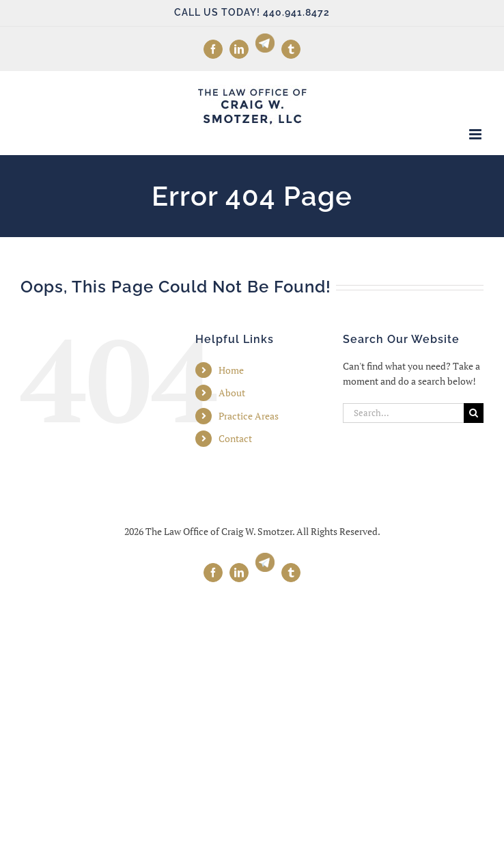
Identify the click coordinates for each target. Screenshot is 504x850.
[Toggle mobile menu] (476, 134)
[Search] (474, 413)
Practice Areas (249, 416)
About (232, 393)
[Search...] (403, 413)
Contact (235, 438)
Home (231, 370)
